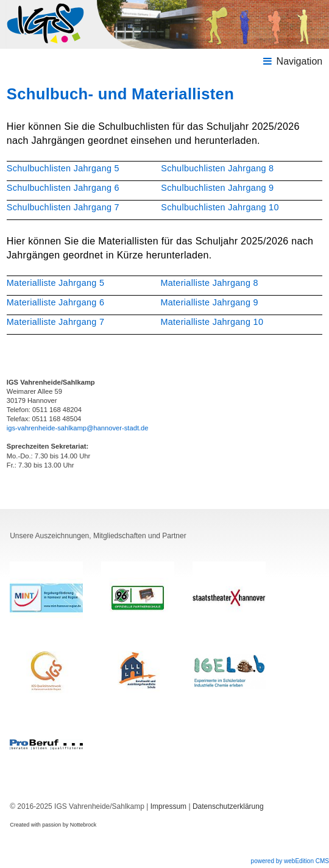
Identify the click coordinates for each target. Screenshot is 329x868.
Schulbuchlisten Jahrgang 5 (63, 168)
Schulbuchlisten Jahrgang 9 (217, 188)
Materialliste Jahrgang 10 (212, 322)
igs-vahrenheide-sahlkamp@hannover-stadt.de (78, 428)
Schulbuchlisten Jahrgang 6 (63, 188)
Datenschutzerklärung (228, 806)
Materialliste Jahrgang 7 (55, 322)
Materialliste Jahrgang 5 (55, 283)
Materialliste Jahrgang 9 (209, 302)
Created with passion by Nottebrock (53, 825)
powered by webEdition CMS (290, 861)
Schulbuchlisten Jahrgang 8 (217, 168)
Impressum (168, 806)
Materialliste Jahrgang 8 (209, 283)
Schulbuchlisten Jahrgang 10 (220, 207)
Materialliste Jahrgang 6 (55, 302)
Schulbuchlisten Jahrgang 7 (63, 207)
